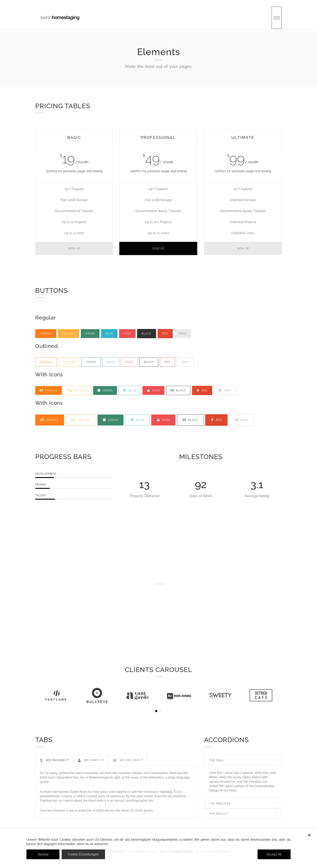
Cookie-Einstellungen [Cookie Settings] (83, 854)
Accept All (274, 854)
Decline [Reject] (43, 854)
